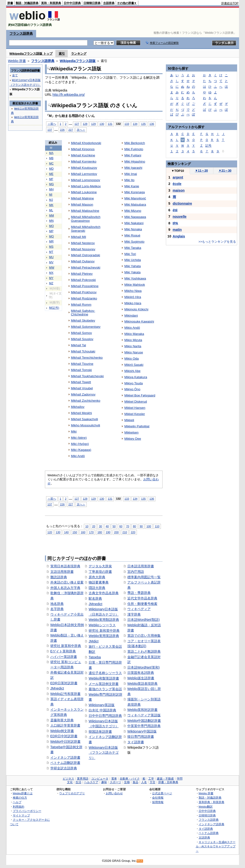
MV (51, 262)
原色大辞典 (97, 577)
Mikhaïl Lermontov (84, 174)
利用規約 (19, 807)
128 (85, 124)
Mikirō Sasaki (134, 365)
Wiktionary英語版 (102, 705)
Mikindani (131, 316)
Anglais (179, 236)
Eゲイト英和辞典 (63, 651)
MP (51, 231)
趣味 (104, 782)
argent (178, 177)
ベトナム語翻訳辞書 (65, 763)
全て (15, 75)
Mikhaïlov (78, 407)
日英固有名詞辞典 (141, 673)
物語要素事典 (99, 582)
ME (51, 174)
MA (51, 153)
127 (77, 124)
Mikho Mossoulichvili (86, 425)
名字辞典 (57, 609)
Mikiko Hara (133, 303)
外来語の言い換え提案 (67, 582)
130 (102, 124)
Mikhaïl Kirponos (83, 149)
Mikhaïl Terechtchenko (87, 358)
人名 (144, 782)
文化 (70, 782)
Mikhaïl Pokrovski (84, 280)
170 (91, 532)
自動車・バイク (130, 779)
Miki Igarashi (133, 168)
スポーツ (115, 782)
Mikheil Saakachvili (85, 419)
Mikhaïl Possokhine (85, 286)
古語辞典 (109, 3)
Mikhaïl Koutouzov (84, 168)
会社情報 (158, 798)
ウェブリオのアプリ (72, 793)
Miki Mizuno (133, 211)
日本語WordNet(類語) (144, 620)
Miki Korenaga (135, 192)
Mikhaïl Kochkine (83, 155)
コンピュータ (100, 779)
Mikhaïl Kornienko (84, 162)
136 (152, 124)
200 (116, 532)
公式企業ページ (162, 793)
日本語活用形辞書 (141, 566)
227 (71, 130)
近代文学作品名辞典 (142, 598)
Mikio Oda (132, 359)
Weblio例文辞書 (62, 731)
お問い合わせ (114, 793)
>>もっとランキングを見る (217, 242)
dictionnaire (183, 203)
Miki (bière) (79, 438)
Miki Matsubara (135, 205)
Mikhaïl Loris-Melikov (86, 186)
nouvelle (180, 217)
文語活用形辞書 (62, 572)
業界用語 (83, 779)
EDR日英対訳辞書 (64, 683)
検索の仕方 (20, 798)
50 (114, 526)
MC (51, 164)
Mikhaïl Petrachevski (86, 268)
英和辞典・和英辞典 (211, 802)
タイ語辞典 (206, 829)
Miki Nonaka (133, 229)
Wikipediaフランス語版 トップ (31, 54)
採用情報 (158, 802)
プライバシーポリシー (27, 811)
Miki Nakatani (134, 223)
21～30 (225, 171)
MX (51, 273)
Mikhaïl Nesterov (83, 243)
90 (141, 526)
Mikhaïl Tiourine (82, 364)
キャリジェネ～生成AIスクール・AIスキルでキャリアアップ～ (216, 846)
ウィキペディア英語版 (144, 715)
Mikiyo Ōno (132, 389)
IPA (175, 223)
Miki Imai (131, 174)
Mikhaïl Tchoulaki (83, 351)
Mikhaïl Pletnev (82, 274)
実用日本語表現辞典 (65, 566)
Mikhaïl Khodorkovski (86, 143)
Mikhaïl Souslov (82, 339)
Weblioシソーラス (102, 625)
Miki (74, 432)
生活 (78, 782)
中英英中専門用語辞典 (144, 726)
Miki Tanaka (133, 248)
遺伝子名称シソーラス (105, 673)
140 (66, 532)
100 (149, 526)
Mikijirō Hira (133, 297)
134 (135, 124)
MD (51, 169)
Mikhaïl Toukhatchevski (87, 376)
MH (51, 189)
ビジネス (68, 779)
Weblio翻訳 (206, 807)
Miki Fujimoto (134, 149)
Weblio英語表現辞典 (143, 684)
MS (51, 247)
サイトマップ (21, 815)
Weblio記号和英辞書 (66, 694)
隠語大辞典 (97, 588)
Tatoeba (95, 657)
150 (75, 532)
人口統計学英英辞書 (65, 725)
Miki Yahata (132, 266)
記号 (208, 146)
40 (107, 526)
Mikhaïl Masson (82, 205)
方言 (153, 782)
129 (93, 124)
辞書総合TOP (230, 3)
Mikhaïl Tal (79, 345)
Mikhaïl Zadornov (83, 394)
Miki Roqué (132, 235)
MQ (52, 236)
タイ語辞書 (136, 742)
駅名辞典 (95, 598)
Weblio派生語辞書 (141, 678)
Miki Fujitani (133, 155)
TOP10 (178, 171)
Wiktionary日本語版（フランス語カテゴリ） (104, 753)
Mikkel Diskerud (136, 402)
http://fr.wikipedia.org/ (69, 95)
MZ (51, 283)
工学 (151, 779)
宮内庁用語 (136, 572)
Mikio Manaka (134, 334)
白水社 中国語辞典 (102, 710)
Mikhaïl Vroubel (82, 388)
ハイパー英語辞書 (64, 657)
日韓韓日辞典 (92, 3)
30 (100, 526)
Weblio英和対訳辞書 (143, 710)
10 (87, 526)
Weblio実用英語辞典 (104, 636)
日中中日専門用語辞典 (105, 716)
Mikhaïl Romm (81, 305)
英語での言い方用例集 (144, 636)
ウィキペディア (139, 609)
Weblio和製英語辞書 (104, 678)
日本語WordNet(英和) (144, 667)
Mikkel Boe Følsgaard (140, 395)
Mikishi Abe (132, 371)
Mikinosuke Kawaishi (139, 321)
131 (110, 124)
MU (51, 257)
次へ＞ (81, 130)
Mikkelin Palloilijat (137, 426)
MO (52, 226)
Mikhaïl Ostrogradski (86, 255)
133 (127, 124)
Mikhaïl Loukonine (84, 192)
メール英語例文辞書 (104, 684)
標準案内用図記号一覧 (144, 577)
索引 (62, 54)
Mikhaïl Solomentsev (86, 327)
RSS (140, 861)
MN (51, 221)
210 (125, 532)
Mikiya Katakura (136, 377)
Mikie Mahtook (135, 285)
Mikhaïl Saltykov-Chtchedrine (83, 313)
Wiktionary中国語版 (142, 731)
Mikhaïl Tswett (81, 382)
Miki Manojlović (135, 198)
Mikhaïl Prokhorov (84, 292)
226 (62, 130)
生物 (127, 782)
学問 (180, 779)
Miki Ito (129, 180)
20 (94, 526)
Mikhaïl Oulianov (83, 261)
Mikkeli (129, 420)
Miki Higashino (135, 162)
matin (177, 230)
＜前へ (52, 124)
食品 (135, 782)
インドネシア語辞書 (65, 757)
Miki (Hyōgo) (80, 444)
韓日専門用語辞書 (141, 737)
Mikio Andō (132, 328)
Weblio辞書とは (23, 793)
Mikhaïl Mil (79, 237)
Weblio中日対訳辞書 (66, 742)
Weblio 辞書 (17, 61)
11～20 (201, 171)
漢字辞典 (134, 614)
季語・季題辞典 (139, 593)
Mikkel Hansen (135, 408)
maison (179, 190)
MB (51, 158)
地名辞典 (57, 604)
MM (52, 216)
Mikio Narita (133, 346)
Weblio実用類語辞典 (104, 620)
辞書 (10, 3)
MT (51, 252)
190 (108, 532)
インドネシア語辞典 (211, 824)
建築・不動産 (165, 779)
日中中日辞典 (72, 3)
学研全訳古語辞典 (64, 768)
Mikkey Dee (133, 439)
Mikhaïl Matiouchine (85, 211)
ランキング (79, 54)
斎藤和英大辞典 (62, 720)
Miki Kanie (132, 186)
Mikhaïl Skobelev (83, 321)
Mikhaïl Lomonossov (86, 180)
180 (100, 532)
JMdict (94, 641)
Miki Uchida (133, 260)
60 (121, 526)
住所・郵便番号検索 (142, 604)
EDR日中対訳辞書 (64, 736)
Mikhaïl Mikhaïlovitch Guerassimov (86, 219)
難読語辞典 (59, 577)
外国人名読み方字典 (65, 588)
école (177, 184)
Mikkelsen (131, 432)
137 (50, 130)
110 (157, 526)
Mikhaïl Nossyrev (83, 249)
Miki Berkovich (135, 143)
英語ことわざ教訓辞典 (144, 651)
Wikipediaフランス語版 (78, 61)
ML (51, 210)
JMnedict (57, 688)
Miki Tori (130, 254)
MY (51, 278)
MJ (51, 200)
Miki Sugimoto (134, 242)
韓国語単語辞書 (100, 732)
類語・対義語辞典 (27, 3)
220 (133, 532)
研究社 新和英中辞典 (104, 631)
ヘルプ (17, 802)
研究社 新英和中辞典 (66, 646)
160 (83, 532)
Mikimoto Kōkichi (136, 309)
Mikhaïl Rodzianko (84, 298)
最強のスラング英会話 (105, 689)
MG (52, 184)
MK (51, 205)
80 (134, 526)
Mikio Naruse (134, 352)
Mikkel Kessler (135, 414)
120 (50, 532)
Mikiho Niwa (133, 291)
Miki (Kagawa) (81, 450)
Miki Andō (78, 456)
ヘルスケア (91, 782)
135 (143, 124)
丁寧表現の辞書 (100, 572)
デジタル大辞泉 (100, 566)
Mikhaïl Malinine (82, 198)
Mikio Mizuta (133, 340)
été (175, 210)
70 (128, 526)
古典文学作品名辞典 (104, 593)
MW (52, 268)
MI (51, 195)
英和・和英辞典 (51, 3)
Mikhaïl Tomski (82, 370)
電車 (114, 779)
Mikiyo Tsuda (134, 383)
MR (51, 241)
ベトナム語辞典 (209, 833)
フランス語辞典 (21, 34)
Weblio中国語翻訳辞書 (144, 721)
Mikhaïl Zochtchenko (86, 401)
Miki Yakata (132, 272)
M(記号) (54, 308)
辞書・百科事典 (168, 782)
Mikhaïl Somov (82, 333)
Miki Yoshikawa (135, 278)
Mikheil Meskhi (82, 413)
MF (51, 179)
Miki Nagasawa (135, 217)
